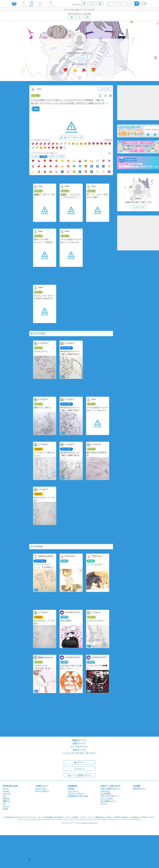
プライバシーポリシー (76, 793)
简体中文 (6, 798)
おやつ (52, 157)
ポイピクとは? (41, 788)
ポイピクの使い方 (42, 791)
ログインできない (107, 798)
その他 (61, 157)
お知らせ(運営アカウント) (110, 788)
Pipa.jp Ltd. (94, 823)
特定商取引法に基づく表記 (78, 796)
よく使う (35, 157)
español (6, 791)
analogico (84, 823)
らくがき (36, 96)
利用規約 (71, 788)
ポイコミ (104, 804)
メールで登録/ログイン (80, 775)
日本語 (5, 809)
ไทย (4, 804)
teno (80, 49)
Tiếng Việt (7, 793)
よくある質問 (105, 793)
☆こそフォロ (79, 58)
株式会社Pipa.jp (139, 788)
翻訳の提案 (13, 786)
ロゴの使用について (108, 801)
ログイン (79, 762)
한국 (4, 796)
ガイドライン (73, 791)
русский (6, 806)
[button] (29, 859)
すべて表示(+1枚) (71, 137)
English (6, 788)
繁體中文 (6, 801)
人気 (43, 157)
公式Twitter (105, 791)
